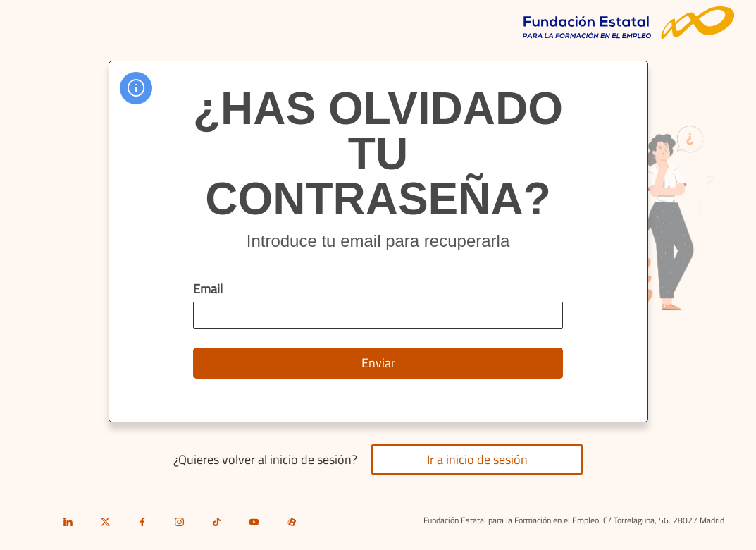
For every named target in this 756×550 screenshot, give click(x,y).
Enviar (378, 363)
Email (208, 289)
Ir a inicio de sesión (477, 459)
